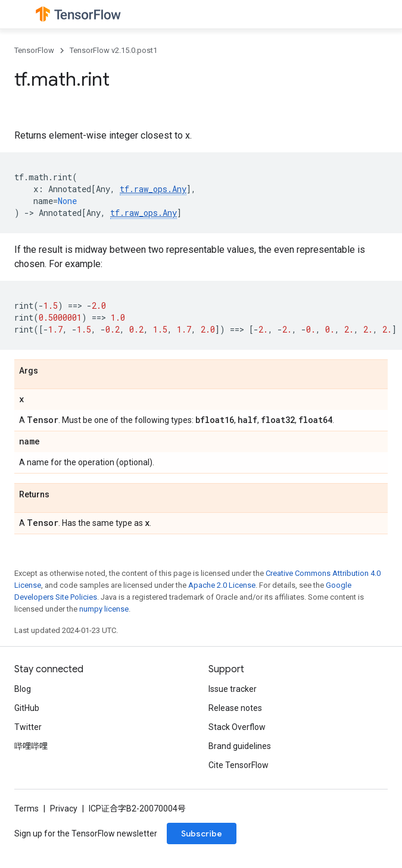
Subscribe (202, 833)
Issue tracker (233, 689)
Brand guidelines (240, 746)
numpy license (104, 609)
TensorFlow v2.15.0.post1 (113, 50)
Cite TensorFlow (239, 765)
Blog (23, 689)
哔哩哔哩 (31, 746)
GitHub (27, 708)
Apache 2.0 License (222, 585)
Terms (27, 809)
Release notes (235, 708)
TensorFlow (34, 50)
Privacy (64, 809)
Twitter (28, 727)
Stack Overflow (237, 727)
